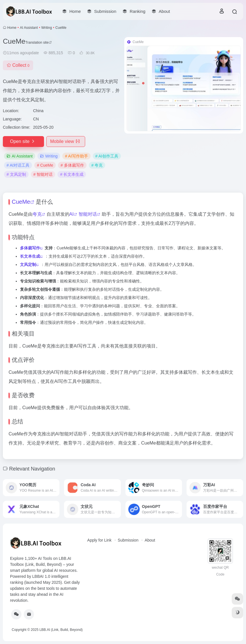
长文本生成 (30, 256)
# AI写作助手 (76, 156)
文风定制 (28, 265)
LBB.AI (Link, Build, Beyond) (61, 630)
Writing (46, 28)
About (150, 540)
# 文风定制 (16, 174)
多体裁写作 (30, 248)
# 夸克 (97, 165)
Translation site (39, 43)
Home (12, 28)
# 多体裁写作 (72, 165)
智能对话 (88, 214)
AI (72, 214)
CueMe (21, 202)
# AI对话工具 (18, 165)
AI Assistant (29, 28)
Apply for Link (99, 540)
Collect (18, 65)
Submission (128, 540)
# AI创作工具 (107, 156)
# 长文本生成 (72, 174)
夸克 (37, 214)
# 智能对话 (43, 174)
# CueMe (45, 165)
